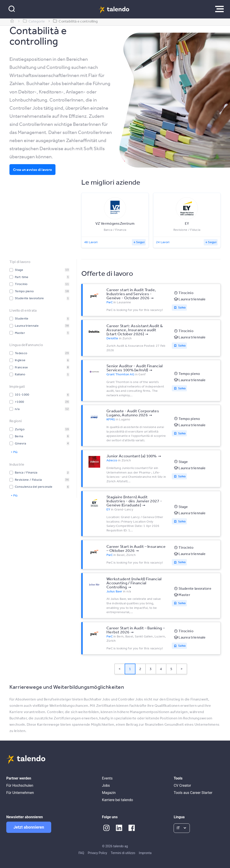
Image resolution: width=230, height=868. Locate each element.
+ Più (14, 452)
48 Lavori (91, 242)
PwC (110, 302)
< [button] (120, 669)
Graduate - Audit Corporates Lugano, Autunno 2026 (133, 413)
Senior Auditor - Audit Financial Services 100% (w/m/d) (135, 368)
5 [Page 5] (171, 669)
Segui (140, 242)
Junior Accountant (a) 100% (132, 456)
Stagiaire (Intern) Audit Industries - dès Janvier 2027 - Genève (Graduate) (134, 501)
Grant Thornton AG (120, 374)
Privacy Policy (97, 853)
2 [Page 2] (140, 669)
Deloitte (112, 338)
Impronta (145, 853)
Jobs (106, 785)
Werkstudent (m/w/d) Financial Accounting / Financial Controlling (134, 583)
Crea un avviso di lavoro (32, 170)
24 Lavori (163, 242)
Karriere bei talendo (117, 800)
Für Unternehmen (20, 793)
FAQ (81, 853)
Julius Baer (114, 591)
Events (107, 778)
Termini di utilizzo (123, 853)
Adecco (112, 460)
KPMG (111, 419)
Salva (182, 307)
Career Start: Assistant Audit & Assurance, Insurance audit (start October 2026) (135, 330)
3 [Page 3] (151, 669)
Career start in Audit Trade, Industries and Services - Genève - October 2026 (131, 294)
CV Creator (182, 785)
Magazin (109, 793)
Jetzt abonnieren (29, 827)
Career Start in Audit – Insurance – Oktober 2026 (136, 548)
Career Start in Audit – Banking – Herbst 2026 (136, 630)
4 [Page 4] (161, 669)
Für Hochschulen (20, 785)
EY (108, 509)
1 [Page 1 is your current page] (130, 669)
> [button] (182, 669)
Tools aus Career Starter (193, 793)
